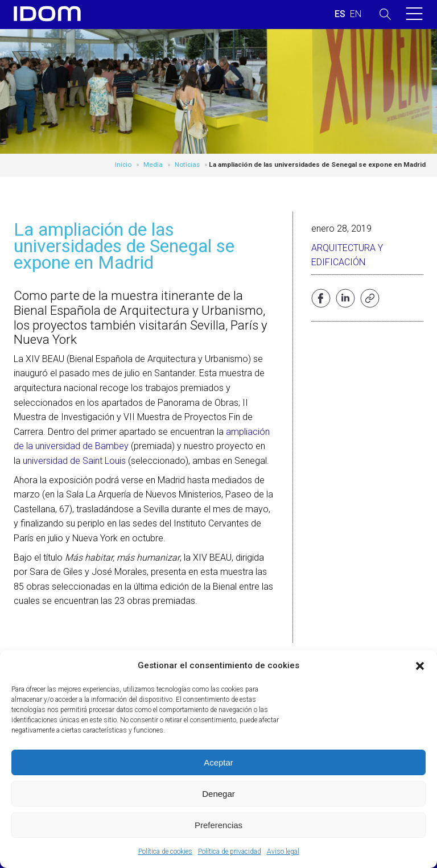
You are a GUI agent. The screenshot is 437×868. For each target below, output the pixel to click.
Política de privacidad (230, 851)
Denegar (218, 794)
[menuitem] (340, 14)
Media (153, 164)
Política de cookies (165, 851)
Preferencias (218, 825)
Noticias (187, 164)
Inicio (123, 164)
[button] (420, 666)
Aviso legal (283, 851)
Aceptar (218, 762)
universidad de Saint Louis (74, 461)
